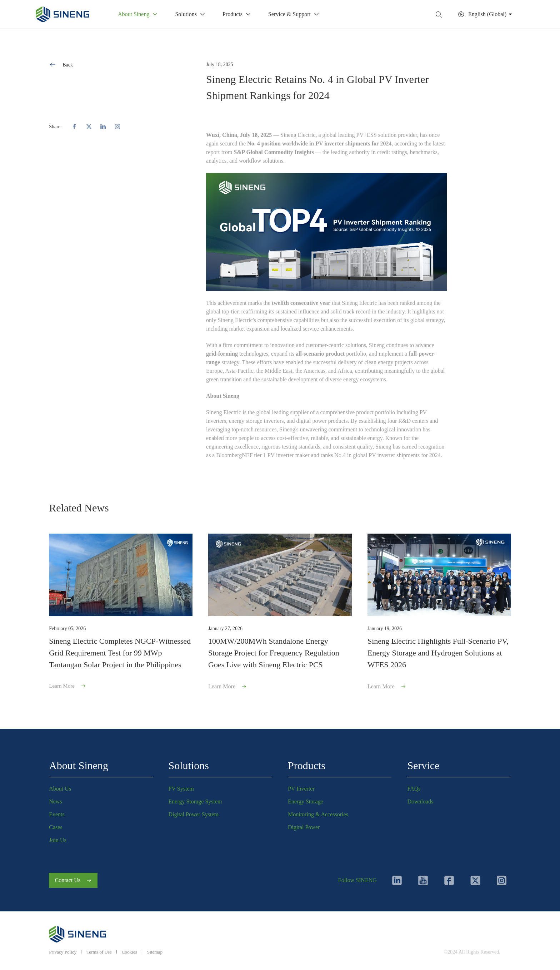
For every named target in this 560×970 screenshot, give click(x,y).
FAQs (414, 786)
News (55, 799)
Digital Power (304, 825)
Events (57, 812)
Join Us (57, 838)
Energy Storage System (195, 799)
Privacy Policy (64, 952)
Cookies (133, 952)
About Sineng (79, 763)
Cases (56, 825)
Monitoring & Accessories (318, 812)
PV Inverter (301, 786)
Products (307, 763)
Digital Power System (194, 812)
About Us (60, 786)
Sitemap (160, 952)
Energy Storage (306, 799)
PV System (181, 786)
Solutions (189, 763)
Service (423, 763)
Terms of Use (102, 952)
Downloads (420, 799)
